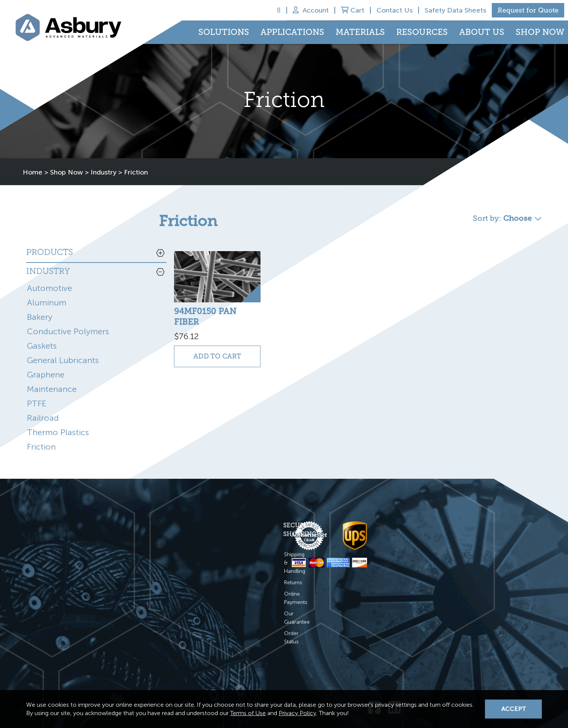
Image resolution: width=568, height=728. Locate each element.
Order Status (176, 598)
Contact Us (395, 10)
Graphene (46, 365)
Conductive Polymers (68, 322)
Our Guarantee (179, 587)
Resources (422, 32)
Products (49, 243)
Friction (41, 437)
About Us (482, 32)
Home (33, 164)
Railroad (43, 408)
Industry (104, 164)
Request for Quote (528, 10)
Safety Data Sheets (455, 10)
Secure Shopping (190, 532)
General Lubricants (63, 351)
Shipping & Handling (185, 553)
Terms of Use (248, 713)
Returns (170, 564)
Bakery (40, 307)
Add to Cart (206, 339)
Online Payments (181, 575)
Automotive (49, 279)
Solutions (224, 32)
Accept (514, 709)
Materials (360, 32)
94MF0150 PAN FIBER (205, 304)
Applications (292, 32)
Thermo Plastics (58, 423)
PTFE (37, 394)
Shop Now (540, 32)
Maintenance (52, 380)
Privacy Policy (297, 713)
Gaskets (42, 336)
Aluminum (47, 293)
